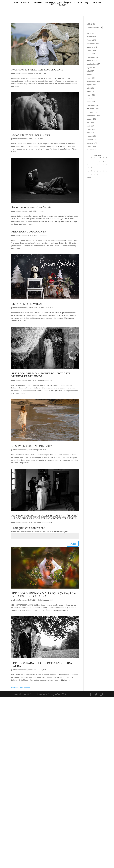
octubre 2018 (92, 47)
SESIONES (49, 308)
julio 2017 (90, 71)
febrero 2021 (92, 40)
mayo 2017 (91, 78)
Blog (86, 3)
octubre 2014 (92, 143)
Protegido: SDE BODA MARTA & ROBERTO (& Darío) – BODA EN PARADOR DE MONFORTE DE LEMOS (45, 517)
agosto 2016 (92, 85)
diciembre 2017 (93, 57)
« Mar (89, 177)
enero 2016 (91, 102)
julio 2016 (90, 88)
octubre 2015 (92, 112)
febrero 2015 (92, 140)
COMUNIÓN (37, 3)
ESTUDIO (49, 3)
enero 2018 (91, 54)
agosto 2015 (92, 119)
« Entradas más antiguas (21, 687)
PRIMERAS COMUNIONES (29, 232)
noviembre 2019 (93, 44)
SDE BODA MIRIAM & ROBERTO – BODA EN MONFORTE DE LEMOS (41, 375)
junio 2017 (91, 74)
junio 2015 (91, 126)
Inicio (16, 3)
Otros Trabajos (64, 3)
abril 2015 (90, 133)
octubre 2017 (92, 61)
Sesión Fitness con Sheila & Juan (31, 135)
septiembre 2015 (93, 116)
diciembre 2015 (93, 105)
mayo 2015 (91, 129)
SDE (51, 380)
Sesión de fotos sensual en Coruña (31, 207)
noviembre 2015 (93, 109)
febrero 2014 (92, 150)
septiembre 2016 (93, 81)
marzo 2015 (91, 136)
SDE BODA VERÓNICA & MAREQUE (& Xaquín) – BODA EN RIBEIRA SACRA (43, 595)
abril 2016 (90, 98)
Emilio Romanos (20, 73)
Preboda (46, 380)
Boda (40, 380)
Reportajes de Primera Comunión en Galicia (37, 70)
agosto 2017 (92, 68)
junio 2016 (91, 92)
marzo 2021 (91, 37)
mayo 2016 (91, 95)
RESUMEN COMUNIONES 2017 (32, 446)
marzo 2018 (91, 50)
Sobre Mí (78, 3)
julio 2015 (90, 122)
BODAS (24, 3)
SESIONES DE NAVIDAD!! (28, 304)
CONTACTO (96, 3)
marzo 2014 (91, 147)
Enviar (73, 544)
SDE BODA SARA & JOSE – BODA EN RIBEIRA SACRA (42, 665)
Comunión (42, 73)
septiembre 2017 (93, 64)
